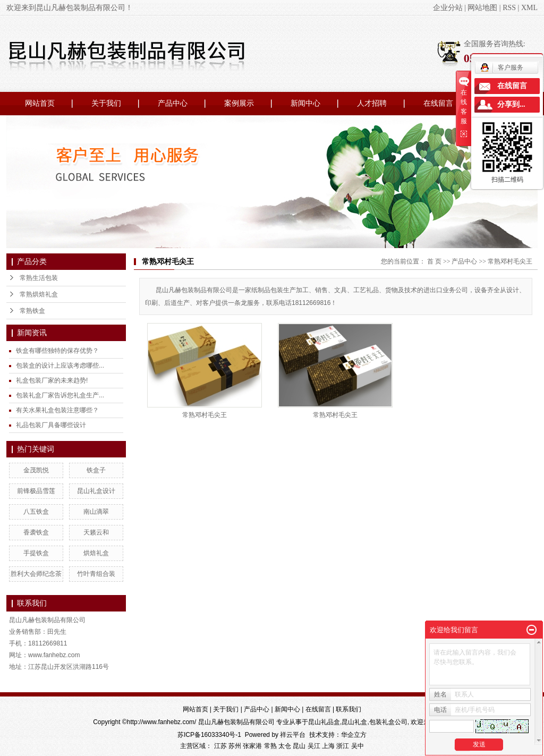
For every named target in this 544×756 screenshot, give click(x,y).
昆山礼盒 (354, 722)
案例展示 (239, 103)
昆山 (299, 746)
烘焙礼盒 (96, 553)
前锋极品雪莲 (36, 491)
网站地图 (482, 8)
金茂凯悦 (36, 470)
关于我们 (106, 103)
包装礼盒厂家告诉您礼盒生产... (60, 395)
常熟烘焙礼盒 (39, 294)
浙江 (343, 746)
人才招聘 (372, 103)
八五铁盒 (36, 512)
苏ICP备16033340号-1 (209, 735)
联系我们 (348, 709)
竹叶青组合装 (96, 574)
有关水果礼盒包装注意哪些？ (57, 410)
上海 (328, 746)
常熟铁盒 (32, 311)
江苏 (220, 746)
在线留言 (438, 103)
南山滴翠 (96, 512)
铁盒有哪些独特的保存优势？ (57, 351)
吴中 (358, 746)
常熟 (270, 746)
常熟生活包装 (39, 278)
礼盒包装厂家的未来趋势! (52, 380)
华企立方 (354, 735)
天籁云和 (96, 532)
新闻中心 (305, 103)
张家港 (252, 746)
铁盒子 (96, 470)
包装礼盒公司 (388, 722)
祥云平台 (293, 735)
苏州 (235, 746)
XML (529, 8)
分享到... (511, 104)
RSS (509, 8)
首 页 (434, 261)
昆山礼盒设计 (96, 491)
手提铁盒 (36, 553)
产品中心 (173, 103)
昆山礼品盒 (324, 722)
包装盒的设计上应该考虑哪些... (60, 366)
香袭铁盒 (36, 532)
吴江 (314, 746)
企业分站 (448, 8)
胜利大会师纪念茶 (36, 574)
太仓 (285, 746)
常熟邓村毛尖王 (510, 261)
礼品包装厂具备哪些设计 (51, 425)
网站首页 (40, 103)
